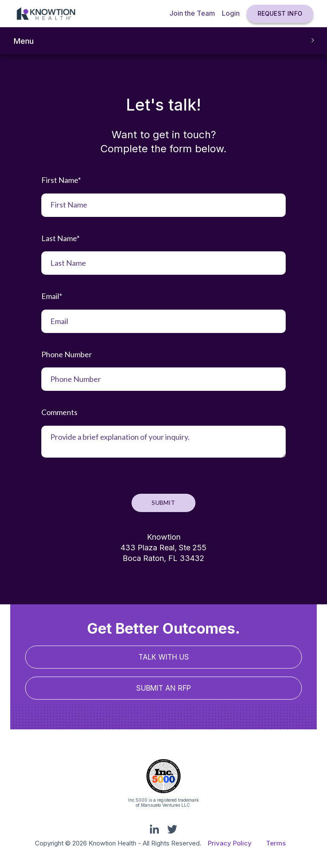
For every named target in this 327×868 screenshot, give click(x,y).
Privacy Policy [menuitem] (230, 843)
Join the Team (192, 13)
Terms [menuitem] (276, 843)
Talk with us (164, 657)
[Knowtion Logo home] (46, 14)
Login (231, 13)
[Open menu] (163, 41)
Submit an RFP (163, 688)
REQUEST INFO (280, 13)
